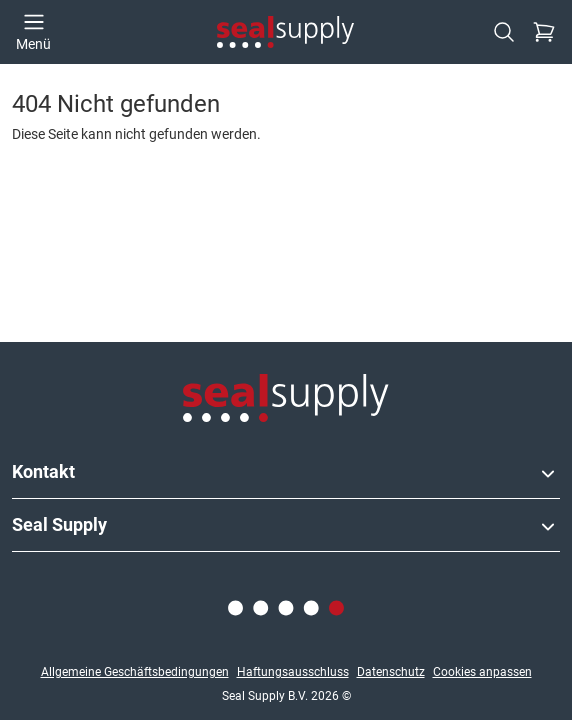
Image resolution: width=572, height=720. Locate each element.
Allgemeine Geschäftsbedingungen (135, 672)
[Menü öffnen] (33, 32)
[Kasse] (544, 32)
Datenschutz (391, 672)
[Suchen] (504, 32)
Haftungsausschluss (293, 672)
